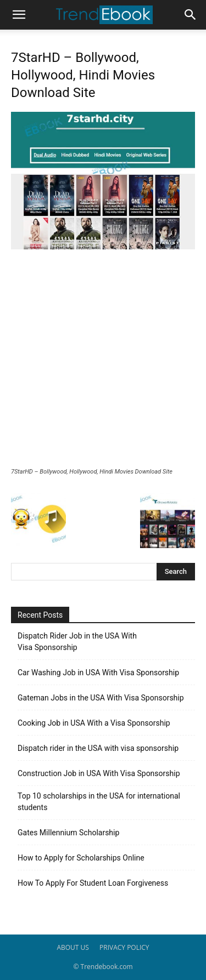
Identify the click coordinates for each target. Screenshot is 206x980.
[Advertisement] (103, 360)
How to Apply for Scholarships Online (81, 858)
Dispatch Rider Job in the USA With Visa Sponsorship (77, 642)
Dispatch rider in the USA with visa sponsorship (98, 748)
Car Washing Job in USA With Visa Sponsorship (98, 673)
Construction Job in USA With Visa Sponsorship (99, 773)
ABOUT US (73, 947)
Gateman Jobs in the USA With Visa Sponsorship (101, 698)
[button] (19, 15)
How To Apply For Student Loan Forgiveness (93, 883)
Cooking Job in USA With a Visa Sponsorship (94, 723)
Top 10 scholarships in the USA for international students (99, 802)
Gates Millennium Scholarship (68, 833)
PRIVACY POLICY (124, 947)
